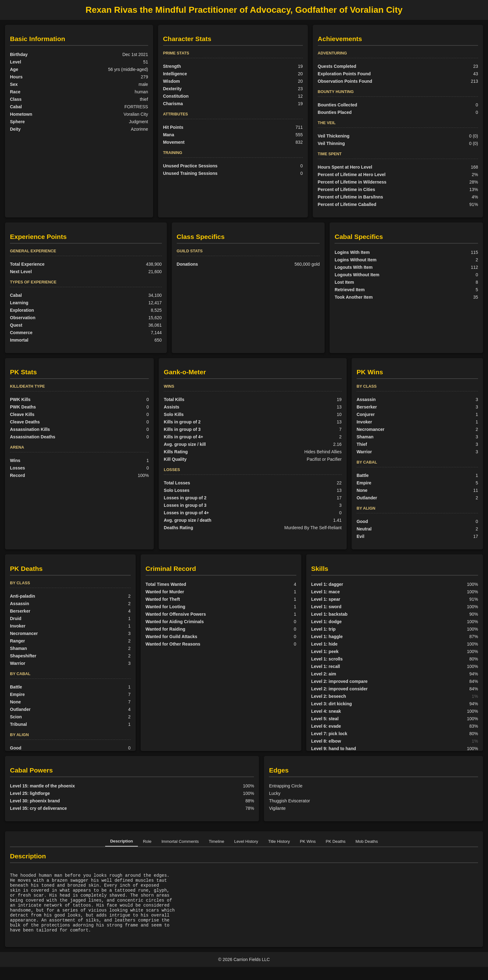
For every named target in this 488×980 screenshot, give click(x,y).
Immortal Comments (180, 841)
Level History (246, 841)
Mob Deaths (367, 841)
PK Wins (308, 841)
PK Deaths (336, 841)
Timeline (217, 841)
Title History (279, 841)
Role (147, 841)
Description (122, 841)
